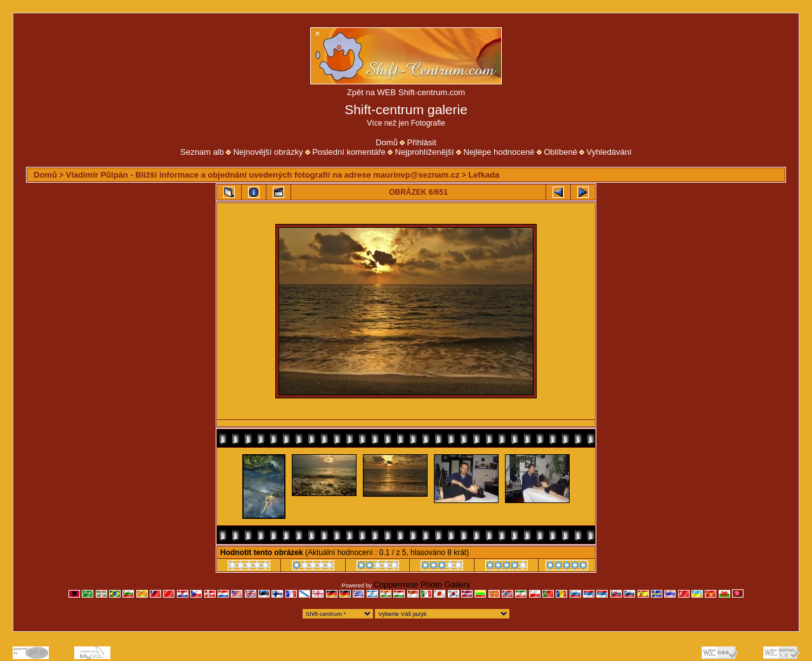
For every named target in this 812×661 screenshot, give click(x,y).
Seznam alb (202, 152)
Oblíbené (560, 152)
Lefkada (484, 175)
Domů (387, 142)
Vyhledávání (609, 152)
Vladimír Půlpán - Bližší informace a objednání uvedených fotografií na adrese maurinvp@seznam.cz (263, 175)
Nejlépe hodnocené (499, 152)
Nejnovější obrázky (268, 152)
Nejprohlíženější (425, 152)
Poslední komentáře (349, 152)
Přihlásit (422, 142)
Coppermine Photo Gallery (422, 585)
